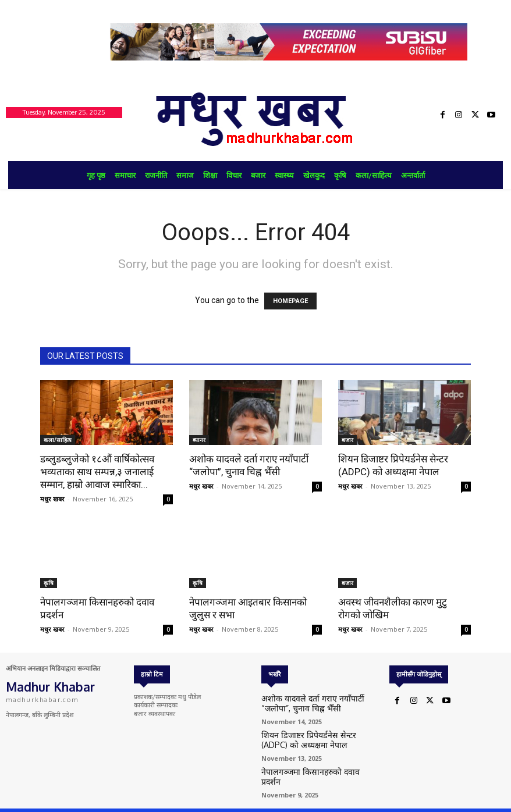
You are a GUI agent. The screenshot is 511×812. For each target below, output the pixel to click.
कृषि (49, 583)
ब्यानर (199, 440)
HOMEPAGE (290, 301)
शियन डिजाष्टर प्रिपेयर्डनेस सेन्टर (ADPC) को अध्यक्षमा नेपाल (313, 737)
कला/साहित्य (58, 440)
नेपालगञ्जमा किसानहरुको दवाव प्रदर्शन (307, 767)
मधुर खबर (52, 499)
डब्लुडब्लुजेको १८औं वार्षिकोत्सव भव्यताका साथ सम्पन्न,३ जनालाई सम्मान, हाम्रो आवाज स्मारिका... (97, 472)
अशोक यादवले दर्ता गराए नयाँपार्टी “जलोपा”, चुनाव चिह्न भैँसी (312, 703)
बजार (347, 440)
